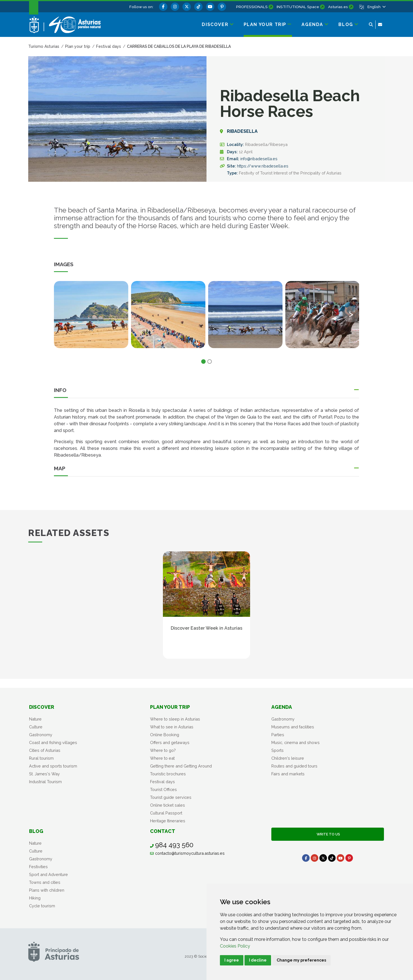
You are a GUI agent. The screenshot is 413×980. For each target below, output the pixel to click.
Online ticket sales (168, 805)
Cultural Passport (166, 813)
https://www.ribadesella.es (263, 166)
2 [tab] (210, 362)
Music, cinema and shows (295, 742)
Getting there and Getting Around (181, 766)
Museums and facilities (293, 727)
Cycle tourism (42, 906)
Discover (42, 707)
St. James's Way (44, 774)
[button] (376, 7)
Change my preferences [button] (301, 960)
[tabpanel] (91, 318)
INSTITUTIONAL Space (298, 7)
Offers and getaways (170, 742)
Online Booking (165, 735)
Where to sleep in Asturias (175, 719)
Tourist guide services (171, 797)
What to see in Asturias (172, 727)
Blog (36, 831)
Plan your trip (170, 707)
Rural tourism (41, 758)
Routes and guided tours (294, 766)
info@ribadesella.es (259, 159)
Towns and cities (45, 882)
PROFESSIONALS (252, 7)
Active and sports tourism (53, 766)
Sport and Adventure (48, 874)
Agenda (282, 707)
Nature (35, 719)
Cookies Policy (235, 946)
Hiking (35, 898)
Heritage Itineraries (168, 821)
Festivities (38, 867)
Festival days (162, 782)
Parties (278, 735)
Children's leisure (288, 758)
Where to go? (163, 750)
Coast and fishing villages (53, 742)
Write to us (327, 834)
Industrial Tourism (45, 782)
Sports (277, 750)
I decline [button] (258, 960)
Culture (36, 727)
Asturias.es (338, 7)
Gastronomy (41, 735)
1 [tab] (203, 362)
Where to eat (162, 758)
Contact (163, 831)
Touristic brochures (168, 774)
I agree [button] (232, 960)
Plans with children (47, 890)
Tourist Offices (163, 789)
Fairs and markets (288, 774)
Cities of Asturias (45, 750)
